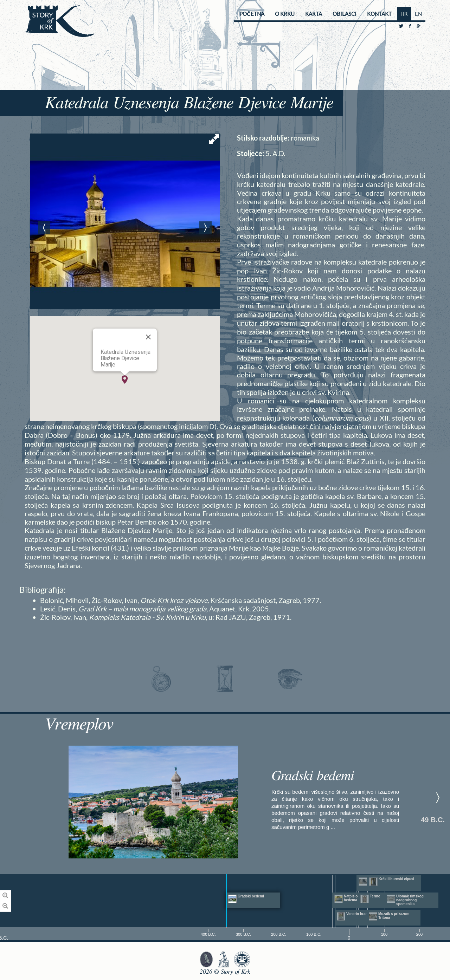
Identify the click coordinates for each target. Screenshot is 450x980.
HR (404, 14)
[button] (125, 379)
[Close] (148, 337)
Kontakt (379, 14)
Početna (252, 14)
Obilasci (345, 14)
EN (418, 14)
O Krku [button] (285, 14)
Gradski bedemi (313, 776)
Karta (314, 14)
